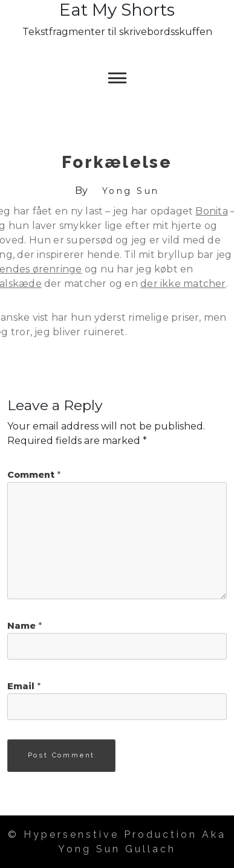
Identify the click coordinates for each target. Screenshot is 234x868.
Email (24, 686)
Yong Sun (131, 191)
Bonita (211, 211)
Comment (34, 475)
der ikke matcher (183, 284)
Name (24, 626)
